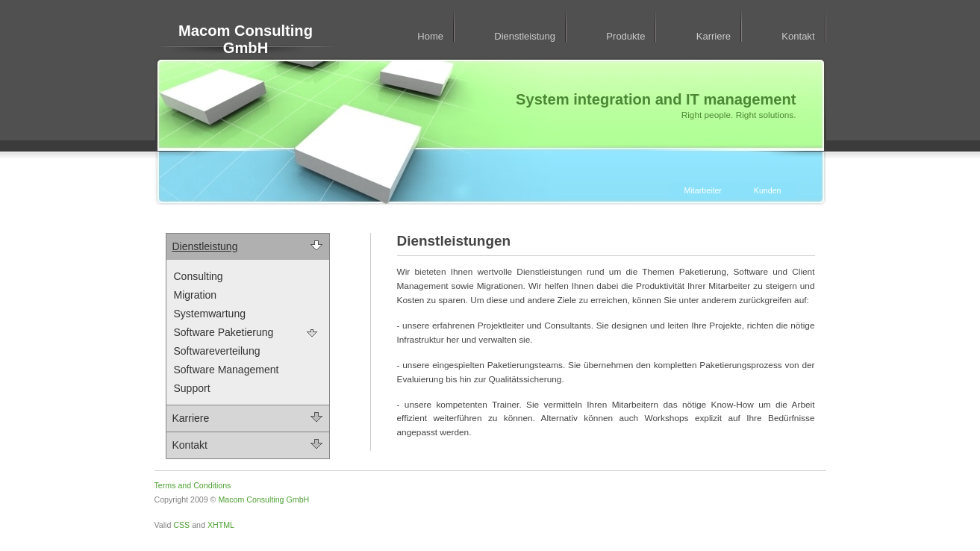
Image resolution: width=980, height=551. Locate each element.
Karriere (714, 36)
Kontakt (798, 36)
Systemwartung (210, 314)
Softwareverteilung (217, 351)
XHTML (221, 525)
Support (192, 388)
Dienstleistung (525, 36)
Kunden (768, 190)
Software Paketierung (224, 332)
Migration (196, 295)
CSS (181, 525)
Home (430, 36)
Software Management (227, 370)
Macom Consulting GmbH (246, 39)
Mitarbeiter (703, 190)
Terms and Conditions (193, 485)
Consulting (199, 276)
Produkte (625, 36)
